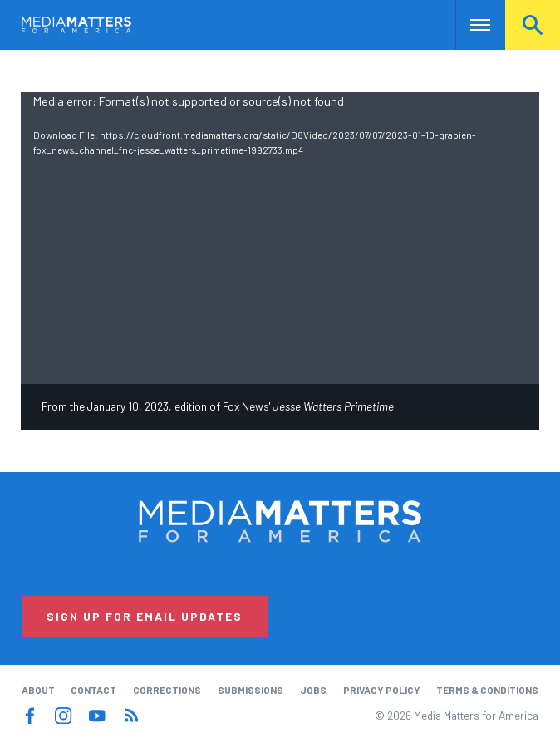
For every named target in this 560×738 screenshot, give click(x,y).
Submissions (251, 690)
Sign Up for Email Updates (145, 616)
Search (533, 25)
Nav (470, 25)
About (38, 690)
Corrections (167, 690)
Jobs (313, 690)
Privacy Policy (382, 690)
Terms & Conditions (487, 690)
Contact (93, 690)
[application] (280, 238)
